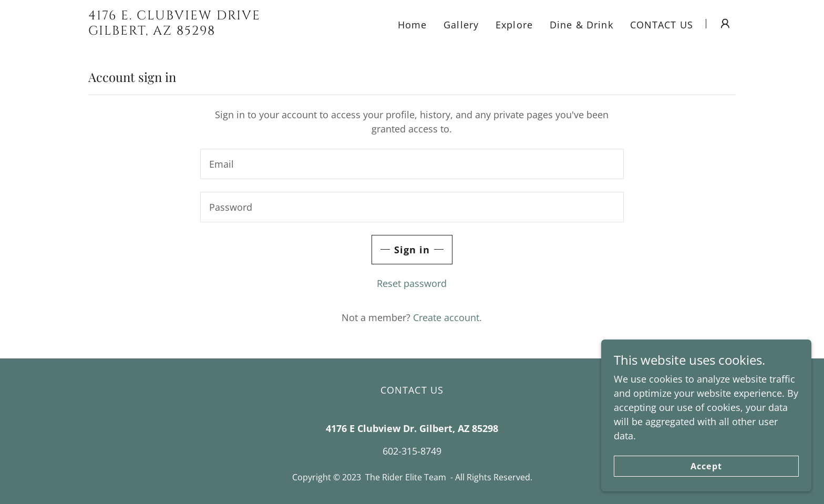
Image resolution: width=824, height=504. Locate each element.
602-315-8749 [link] (412, 451)
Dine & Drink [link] (581, 25)
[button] (725, 24)
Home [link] (413, 25)
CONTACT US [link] (662, 25)
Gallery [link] (461, 25)
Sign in (412, 250)
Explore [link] (514, 25)
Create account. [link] (447, 317)
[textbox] (412, 164)
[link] (202, 31)
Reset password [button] (412, 283)
